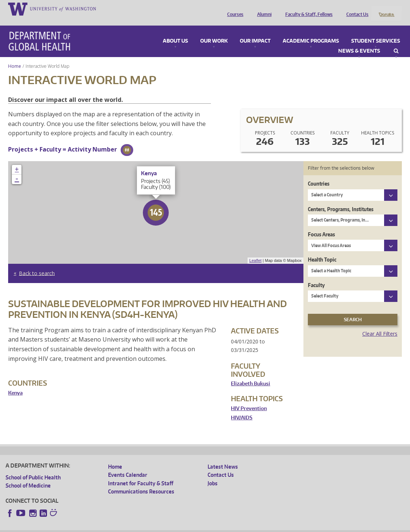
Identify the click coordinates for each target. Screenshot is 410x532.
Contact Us (356, 9)
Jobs (213, 473)
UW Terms (134, 526)
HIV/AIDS (242, 408)
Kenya (15, 383)
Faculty (316, 275)
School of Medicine (28, 476)
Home (15, 56)
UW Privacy (104, 526)
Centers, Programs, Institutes (341, 199)
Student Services (376, 31)
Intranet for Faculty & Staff (141, 473)
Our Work (214, 31)
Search (396, 41)
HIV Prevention (249, 398)
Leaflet (256, 251)
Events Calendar (128, 465)
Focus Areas (321, 224)
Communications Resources (141, 481)
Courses (233, 9)
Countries (319, 174)
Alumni (263, 9)
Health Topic (322, 250)
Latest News (223, 457)
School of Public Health (33, 467)
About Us (175, 31)
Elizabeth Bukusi (251, 374)
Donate (386, 9)
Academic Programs (311, 31)
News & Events (359, 41)
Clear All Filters (380, 324)
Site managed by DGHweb (178, 526)
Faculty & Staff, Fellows (307, 9)
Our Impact (255, 31)
